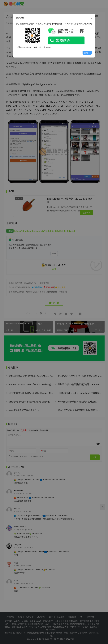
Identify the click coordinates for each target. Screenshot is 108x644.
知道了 (87, 53)
